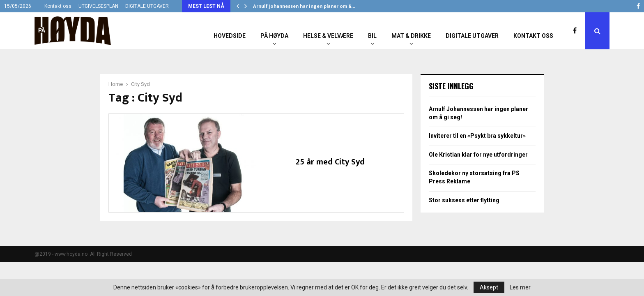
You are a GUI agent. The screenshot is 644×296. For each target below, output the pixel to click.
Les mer (520, 287)
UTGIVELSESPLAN (98, 6)
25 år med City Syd (330, 162)
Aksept (489, 287)
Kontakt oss (58, 6)
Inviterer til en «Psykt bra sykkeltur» (477, 136)
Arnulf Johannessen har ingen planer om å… (304, 6)
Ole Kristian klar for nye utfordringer (478, 155)
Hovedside (230, 36)
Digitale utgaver (472, 36)
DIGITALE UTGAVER (147, 6)
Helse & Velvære (328, 36)
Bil (372, 36)
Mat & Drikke (411, 36)
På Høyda (274, 36)
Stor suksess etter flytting (464, 200)
